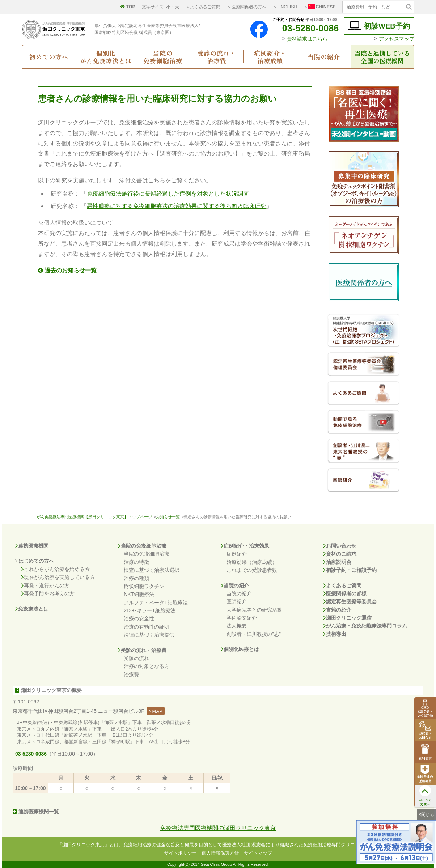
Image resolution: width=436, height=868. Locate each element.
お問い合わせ (340, 546)
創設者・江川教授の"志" (254, 634)
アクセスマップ (397, 39)
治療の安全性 (139, 618)
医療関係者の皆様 (345, 593)
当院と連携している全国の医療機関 (382, 57)
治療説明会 (337, 562)
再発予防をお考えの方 (48, 593)
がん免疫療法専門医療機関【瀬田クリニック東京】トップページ (94, 517)
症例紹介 (237, 554)
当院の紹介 (324, 57)
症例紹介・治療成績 (270, 57)
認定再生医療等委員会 (350, 601)
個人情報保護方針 (220, 853)
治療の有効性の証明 (147, 627)
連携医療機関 (32, 546)
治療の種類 (136, 578)
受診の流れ (136, 658)
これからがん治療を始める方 (55, 569)
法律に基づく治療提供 (149, 635)
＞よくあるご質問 (203, 7)
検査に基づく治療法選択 (152, 570)
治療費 (131, 675)
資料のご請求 (340, 554)
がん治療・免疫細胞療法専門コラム (365, 626)
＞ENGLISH (285, 7)
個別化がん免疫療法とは (106, 57)
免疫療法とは (32, 609)
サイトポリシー (180, 853)
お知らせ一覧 (168, 517)
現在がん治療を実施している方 (58, 577)
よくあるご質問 (342, 586)
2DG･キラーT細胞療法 (149, 610)
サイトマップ (258, 853)
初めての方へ (49, 57)
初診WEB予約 (379, 26)
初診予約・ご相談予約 (350, 570)
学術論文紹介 (242, 618)
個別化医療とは (240, 649)
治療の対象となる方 (147, 666)
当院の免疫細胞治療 (163, 57)
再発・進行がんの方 (45, 586)
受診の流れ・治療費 (217, 57)
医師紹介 (237, 601)
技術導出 (335, 634)
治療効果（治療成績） (252, 562)
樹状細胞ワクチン (144, 586)
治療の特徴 (136, 562)
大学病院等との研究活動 (254, 610)
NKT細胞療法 (139, 594)
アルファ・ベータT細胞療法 (156, 603)
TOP (128, 7)
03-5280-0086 (305, 28)
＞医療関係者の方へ (247, 7)
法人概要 (237, 626)
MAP (156, 711)
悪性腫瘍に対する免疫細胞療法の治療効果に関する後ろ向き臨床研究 (177, 206)
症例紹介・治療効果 (245, 546)
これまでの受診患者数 (252, 570)
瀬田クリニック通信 (347, 618)
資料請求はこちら (307, 39)
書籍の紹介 (337, 610)
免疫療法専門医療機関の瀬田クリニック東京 (218, 828)
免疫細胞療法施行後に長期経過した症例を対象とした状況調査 (168, 194)
